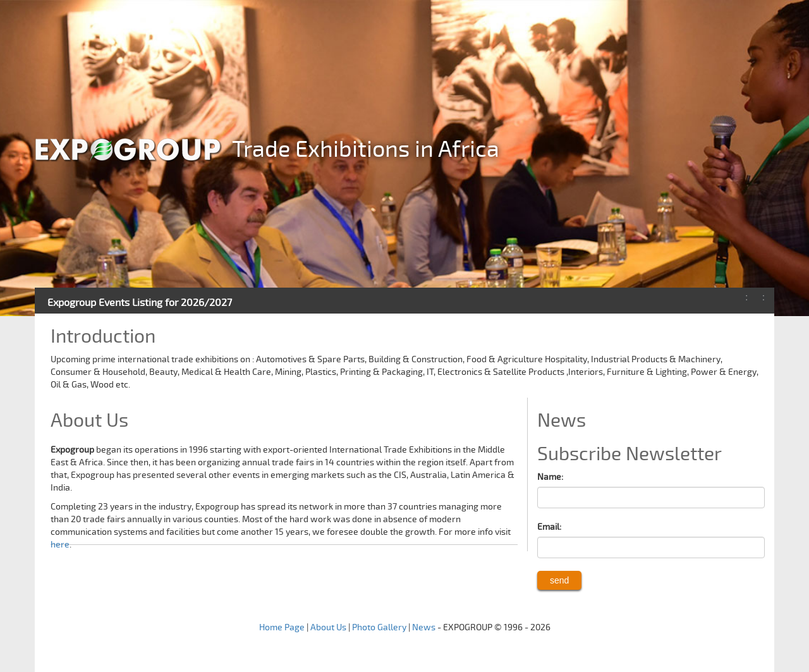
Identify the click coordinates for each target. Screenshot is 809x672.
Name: (550, 477)
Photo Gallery (379, 627)
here (60, 545)
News (424, 627)
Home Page (282, 627)
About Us (328, 627)
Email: (549, 527)
